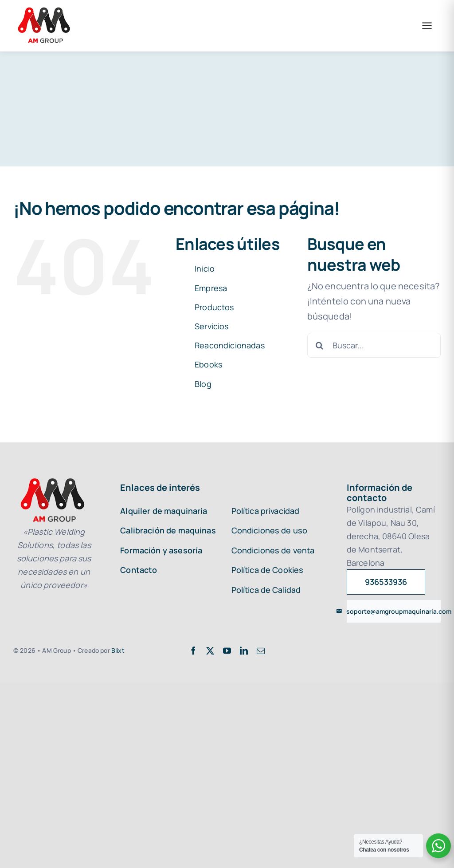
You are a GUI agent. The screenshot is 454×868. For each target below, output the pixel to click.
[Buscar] (320, 345)
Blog (203, 384)
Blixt (118, 650)
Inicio (205, 268)
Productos (214, 307)
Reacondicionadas (230, 345)
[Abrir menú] (427, 26)
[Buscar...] (374, 345)
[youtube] (227, 651)
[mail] (261, 651)
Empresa (211, 288)
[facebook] (193, 651)
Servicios (211, 326)
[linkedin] (244, 651)
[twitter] (210, 651)
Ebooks (208, 364)
